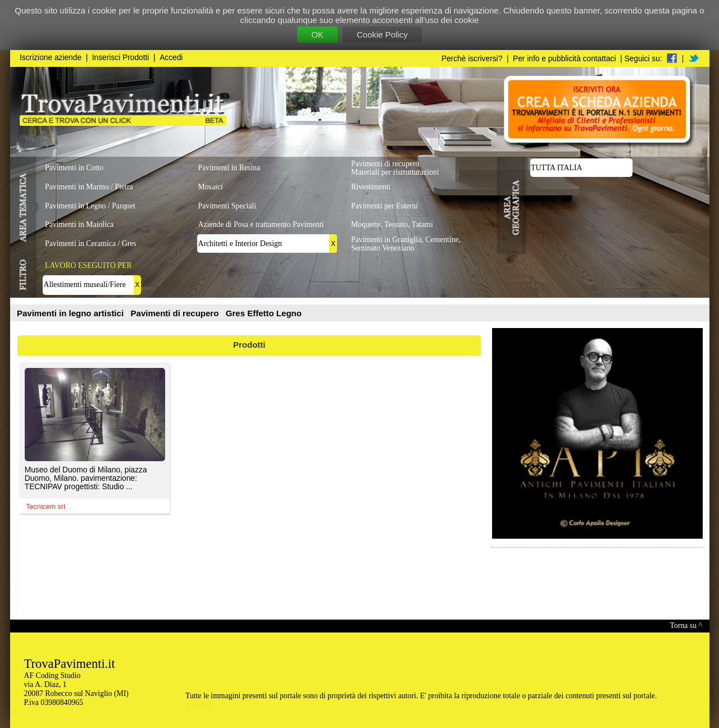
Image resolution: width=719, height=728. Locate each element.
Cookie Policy (382, 35)
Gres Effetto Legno (264, 313)
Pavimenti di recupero (176, 313)
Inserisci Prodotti (121, 58)
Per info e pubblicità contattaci (564, 59)
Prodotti (249, 345)
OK (317, 35)
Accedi (171, 58)
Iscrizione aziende (51, 58)
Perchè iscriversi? (472, 59)
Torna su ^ (686, 625)
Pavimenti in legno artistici (71, 313)
